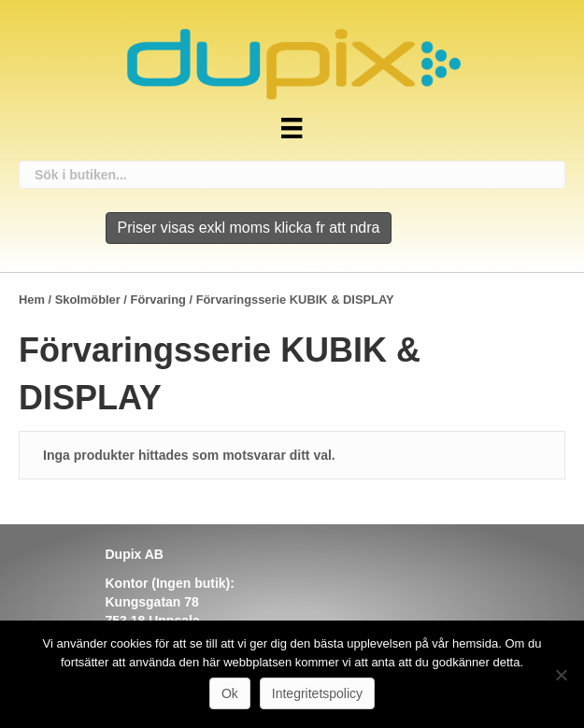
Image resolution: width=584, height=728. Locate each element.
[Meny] (292, 128)
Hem (32, 300)
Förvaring (158, 300)
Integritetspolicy (317, 693)
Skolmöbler (88, 300)
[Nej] (561, 675)
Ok (230, 693)
